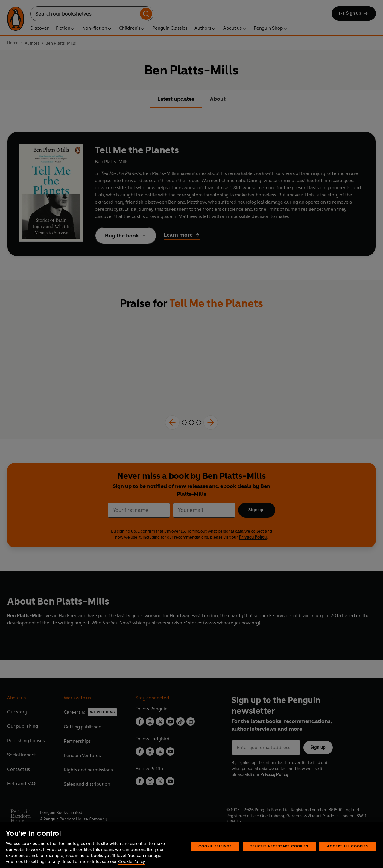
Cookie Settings (215, 853)
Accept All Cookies (348, 853)
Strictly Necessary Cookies (279, 853)
